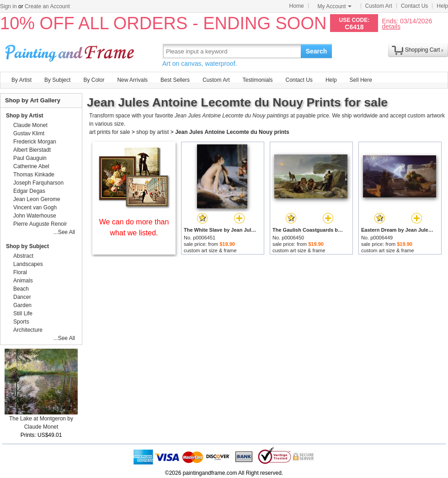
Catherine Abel (31, 166)
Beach (21, 289)
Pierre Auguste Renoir (40, 224)
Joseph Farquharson (38, 183)
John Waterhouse (35, 216)
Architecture (28, 330)
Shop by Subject (27, 246)
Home (297, 6)
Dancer (22, 297)
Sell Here (361, 80)
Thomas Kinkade (34, 175)
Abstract (23, 256)
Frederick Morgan (35, 142)
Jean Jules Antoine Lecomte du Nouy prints (232, 132)
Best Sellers (175, 80)
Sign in (8, 6)
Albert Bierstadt (32, 150)
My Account (335, 6)
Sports (21, 322)
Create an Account (47, 6)
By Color (94, 80)
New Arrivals (132, 80)
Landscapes (28, 264)
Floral (20, 272)
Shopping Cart (423, 50)
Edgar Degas (29, 191)
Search (317, 51)
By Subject (57, 80)
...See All (64, 232)
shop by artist (152, 132)
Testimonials (257, 80)
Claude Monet (30, 125)
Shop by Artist (25, 116)
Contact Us (414, 6)
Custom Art (379, 6)
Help (442, 6)
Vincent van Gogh (35, 207)
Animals (23, 281)
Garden (22, 305)
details (391, 26)
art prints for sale (109, 132)
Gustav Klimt (29, 133)
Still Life (23, 313)
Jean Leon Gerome (37, 199)
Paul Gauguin (30, 158)
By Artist (21, 80)
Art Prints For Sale (71, 51)
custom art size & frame (210, 250)
